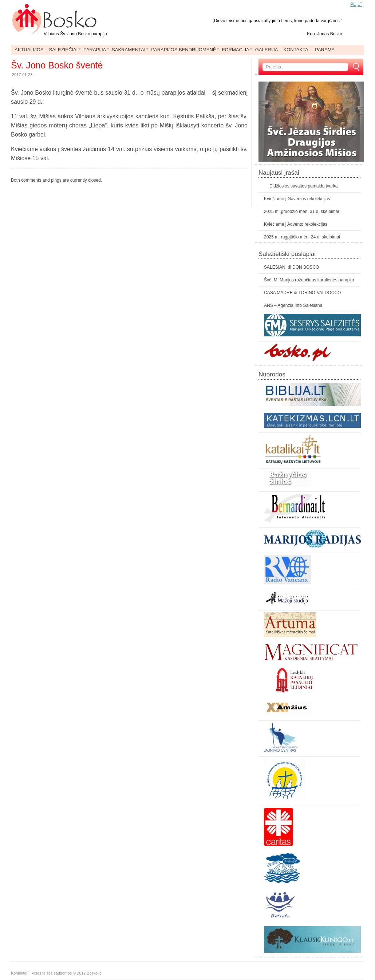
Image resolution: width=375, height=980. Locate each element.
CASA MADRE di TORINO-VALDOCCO (302, 293)
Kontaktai (21, 973)
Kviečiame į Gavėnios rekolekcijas (297, 199)
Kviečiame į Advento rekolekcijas (296, 224)
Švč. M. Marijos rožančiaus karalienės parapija (309, 280)
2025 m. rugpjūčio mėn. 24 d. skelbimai (302, 237)
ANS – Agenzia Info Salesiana (293, 305)
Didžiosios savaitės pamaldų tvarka (303, 186)
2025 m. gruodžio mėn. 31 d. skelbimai (301, 212)
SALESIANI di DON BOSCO (291, 267)
